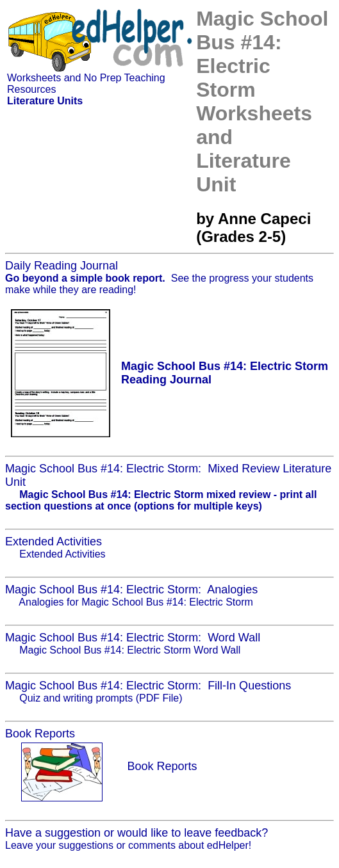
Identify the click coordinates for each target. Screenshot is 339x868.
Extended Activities (62, 554)
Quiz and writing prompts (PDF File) (101, 698)
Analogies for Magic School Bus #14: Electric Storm (136, 602)
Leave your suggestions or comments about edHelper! (128, 845)
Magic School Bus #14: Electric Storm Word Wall (130, 650)
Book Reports (162, 766)
